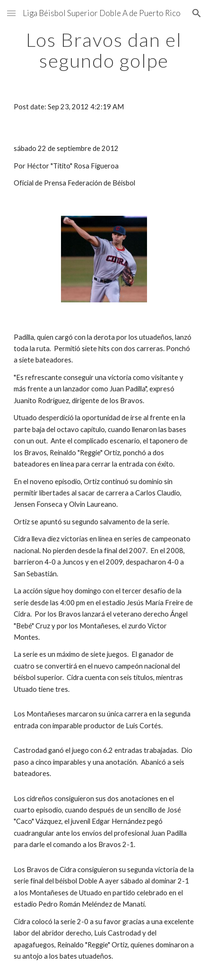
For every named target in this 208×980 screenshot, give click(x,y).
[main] (104, 50)
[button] (11, 13)
